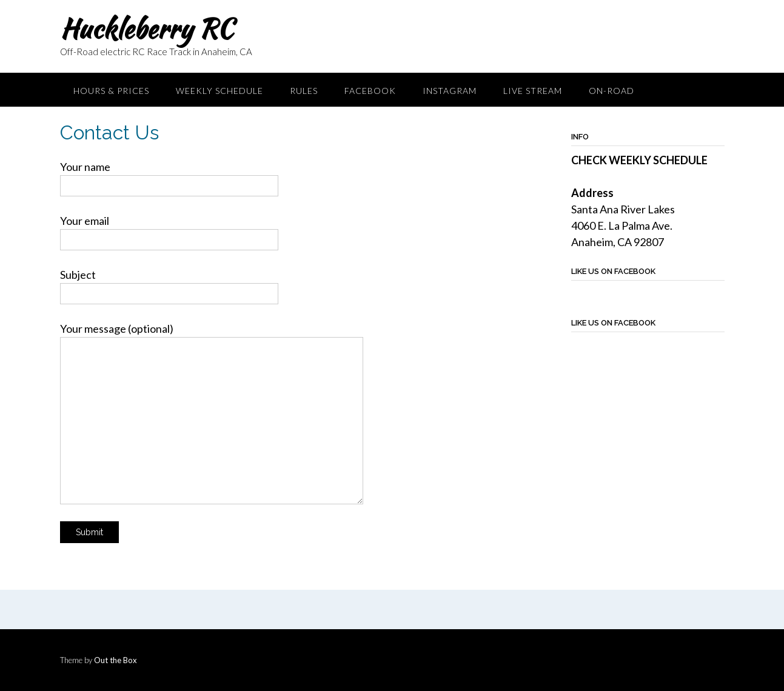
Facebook (370, 91)
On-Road (611, 91)
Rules (304, 91)
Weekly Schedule (219, 91)
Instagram (450, 91)
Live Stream (533, 91)
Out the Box (116, 660)
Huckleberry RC (146, 28)
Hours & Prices (111, 91)
